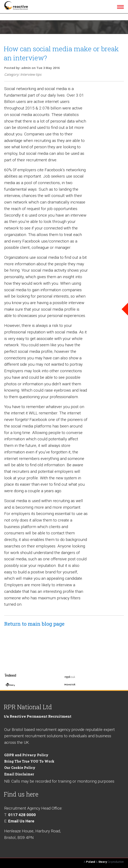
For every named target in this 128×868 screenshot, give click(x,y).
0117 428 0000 (22, 815)
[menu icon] (121, 7)
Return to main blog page (34, 624)
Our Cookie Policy (20, 768)
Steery (103, 862)
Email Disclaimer (19, 774)
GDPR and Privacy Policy (26, 755)
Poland (91, 862)
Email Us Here (21, 821)
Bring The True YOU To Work (29, 761)
